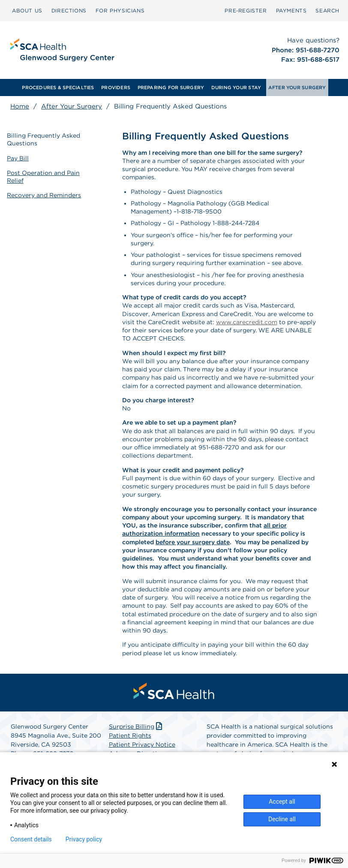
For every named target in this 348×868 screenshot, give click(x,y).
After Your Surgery (72, 106)
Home (20, 106)
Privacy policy (84, 839)
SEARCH (327, 11)
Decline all (282, 819)
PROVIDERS (116, 87)
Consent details (31, 839)
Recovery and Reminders (44, 195)
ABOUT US (27, 11)
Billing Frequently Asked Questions (43, 139)
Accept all (282, 802)
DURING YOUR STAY (236, 87)
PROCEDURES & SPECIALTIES (58, 87)
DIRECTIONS (69, 11)
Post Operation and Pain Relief (43, 177)
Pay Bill (18, 158)
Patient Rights (130, 735)
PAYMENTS (291, 11)
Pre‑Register (246, 11)
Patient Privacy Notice (142, 744)
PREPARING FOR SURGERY (171, 87)
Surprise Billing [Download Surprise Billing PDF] (136, 726)
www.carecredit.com (247, 322)
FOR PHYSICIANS (120, 11)
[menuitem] (27, 11)
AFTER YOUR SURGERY (297, 87)
